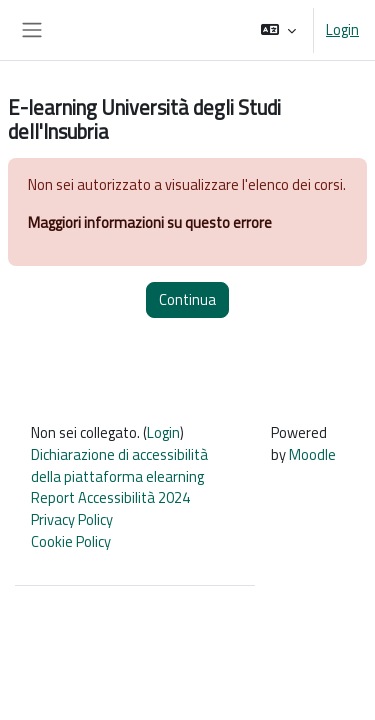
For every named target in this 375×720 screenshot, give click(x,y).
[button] (278, 30)
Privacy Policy (72, 519)
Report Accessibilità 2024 (110, 497)
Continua (187, 299)
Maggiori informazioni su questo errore (150, 222)
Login (342, 30)
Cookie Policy (71, 541)
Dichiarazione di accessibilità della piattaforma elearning (119, 465)
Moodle (312, 454)
